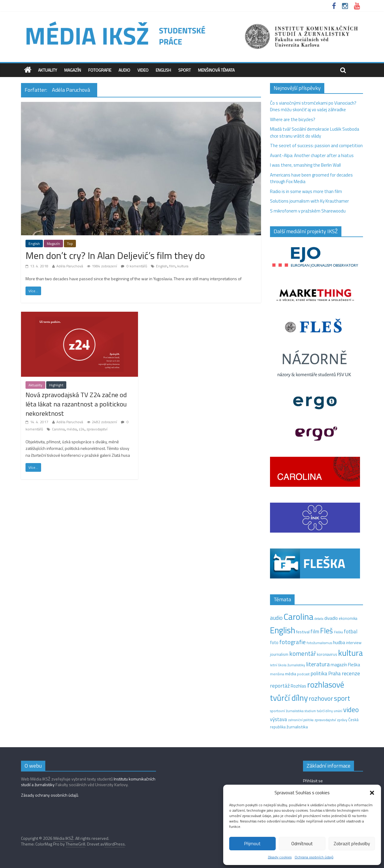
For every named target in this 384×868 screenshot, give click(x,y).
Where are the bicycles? (293, 119)
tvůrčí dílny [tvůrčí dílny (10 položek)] (325, 711)
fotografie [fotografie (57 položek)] (292, 642)
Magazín (73, 70)
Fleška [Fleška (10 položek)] (338, 632)
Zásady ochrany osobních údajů (49, 795)
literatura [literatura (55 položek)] (318, 664)
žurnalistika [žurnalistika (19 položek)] (297, 727)
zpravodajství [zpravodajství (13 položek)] (325, 720)
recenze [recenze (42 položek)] (351, 673)
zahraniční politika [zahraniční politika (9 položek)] (301, 720)
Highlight (56, 385)
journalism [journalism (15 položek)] (279, 654)
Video (143, 70)
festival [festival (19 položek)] (303, 632)
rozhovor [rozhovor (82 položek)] (321, 698)
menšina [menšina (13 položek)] (277, 674)
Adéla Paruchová (70, 266)
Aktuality (48, 70)
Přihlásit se (313, 781)
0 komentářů (134, 266)
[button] (372, 793)
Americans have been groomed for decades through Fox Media (311, 178)
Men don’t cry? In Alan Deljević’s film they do (115, 255)
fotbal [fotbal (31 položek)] (351, 632)
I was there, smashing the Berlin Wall (305, 165)
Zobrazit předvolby (352, 844)
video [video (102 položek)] (351, 710)
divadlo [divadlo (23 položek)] (331, 618)
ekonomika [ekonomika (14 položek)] (348, 618)
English (163, 70)
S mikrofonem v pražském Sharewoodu (308, 211)
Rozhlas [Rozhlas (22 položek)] (298, 686)
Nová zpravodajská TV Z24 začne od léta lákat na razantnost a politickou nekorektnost (76, 404)
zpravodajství (97, 429)
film (172, 266)
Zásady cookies (280, 857)
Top (70, 244)
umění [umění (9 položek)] (338, 711)
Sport (184, 70)
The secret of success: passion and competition (316, 146)
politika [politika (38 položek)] (319, 673)
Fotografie (100, 70)
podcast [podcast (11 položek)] (303, 674)
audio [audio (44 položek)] (276, 618)
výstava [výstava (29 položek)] (279, 719)
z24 (82, 429)
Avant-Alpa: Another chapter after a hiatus (312, 155)
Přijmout (252, 844)
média (72, 429)
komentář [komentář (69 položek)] (303, 653)
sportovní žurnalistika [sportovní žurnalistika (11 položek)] (287, 711)
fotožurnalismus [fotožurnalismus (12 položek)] (319, 643)
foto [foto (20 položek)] (274, 643)
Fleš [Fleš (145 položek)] (327, 631)
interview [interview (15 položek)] (354, 643)
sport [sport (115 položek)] (342, 698)
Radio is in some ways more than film (306, 191)
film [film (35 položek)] (315, 631)
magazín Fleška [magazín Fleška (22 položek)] (345, 665)
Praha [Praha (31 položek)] (334, 673)
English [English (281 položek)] (283, 630)
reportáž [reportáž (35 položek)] (280, 686)
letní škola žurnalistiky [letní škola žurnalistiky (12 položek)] (288, 665)
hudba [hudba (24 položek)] (339, 642)
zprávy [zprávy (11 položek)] (342, 720)
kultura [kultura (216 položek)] (351, 653)
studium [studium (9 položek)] (310, 711)
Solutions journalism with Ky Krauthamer (309, 201)
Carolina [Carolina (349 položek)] (298, 617)
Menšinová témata (216, 70)
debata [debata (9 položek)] (319, 619)
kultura (183, 266)
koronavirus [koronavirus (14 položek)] (327, 654)
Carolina (58, 429)
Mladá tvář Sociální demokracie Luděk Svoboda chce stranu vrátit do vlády (315, 132)
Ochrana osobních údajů (314, 857)
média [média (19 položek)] (291, 674)
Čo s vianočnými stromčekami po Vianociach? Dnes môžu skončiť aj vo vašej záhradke (313, 106)
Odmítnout (302, 844)
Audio (124, 70)
